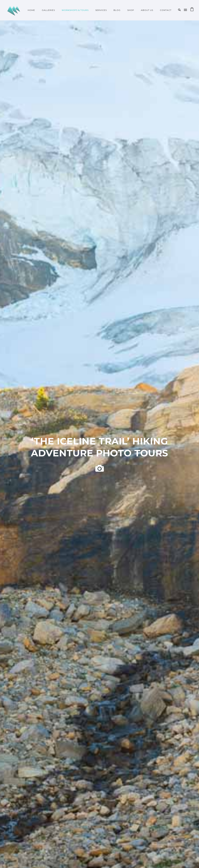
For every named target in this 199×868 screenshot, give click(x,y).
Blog (117, 10)
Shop (131, 10)
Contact (166, 10)
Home (31, 10)
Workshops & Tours (75, 10)
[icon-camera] (100, 469)
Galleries (48, 10)
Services (101, 10)
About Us (147, 10)
